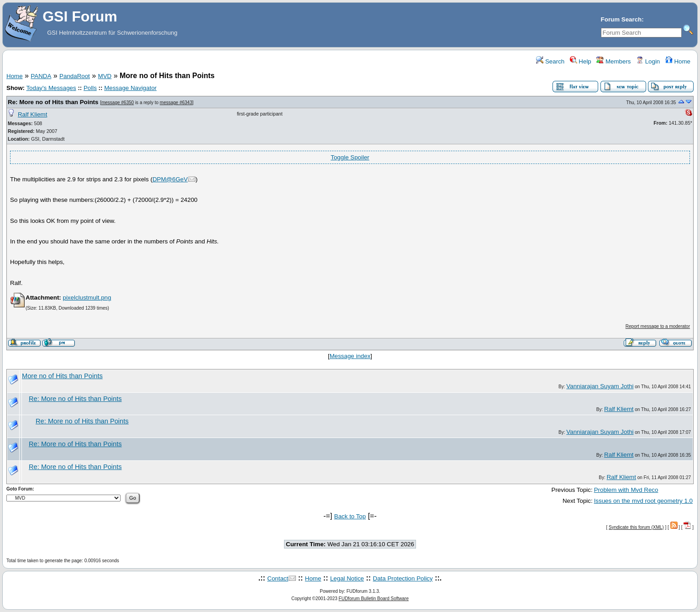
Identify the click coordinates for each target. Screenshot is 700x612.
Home (678, 61)
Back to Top (350, 516)
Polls (90, 88)
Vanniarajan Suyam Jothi (600, 386)
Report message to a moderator (658, 326)
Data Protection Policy (403, 578)
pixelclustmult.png (87, 298)
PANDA (41, 76)
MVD (105, 76)
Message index (350, 356)
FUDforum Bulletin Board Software (374, 599)
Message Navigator (130, 88)
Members (613, 61)
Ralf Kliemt (32, 114)
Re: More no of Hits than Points (53, 102)
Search (550, 61)
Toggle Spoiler (350, 157)
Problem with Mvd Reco (626, 490)
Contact (278, 578)
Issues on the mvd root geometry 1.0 (643, 501)
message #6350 (118, 103)
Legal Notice (347, 578)
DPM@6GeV (170, 179)
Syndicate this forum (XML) (636, 527)
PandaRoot (75, 76)
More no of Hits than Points (62, 376)
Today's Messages (51, 88)
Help (581, 61)
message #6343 (176, 103)
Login (648, 61)
